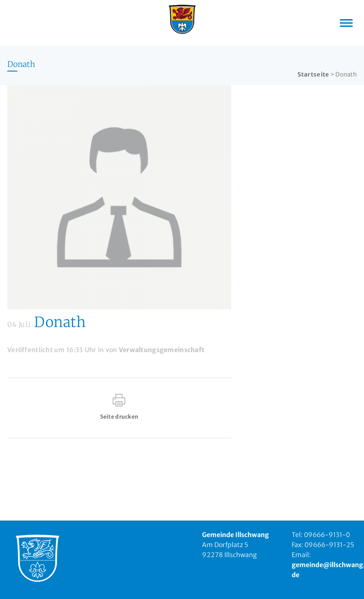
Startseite (313, 74)
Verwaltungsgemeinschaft (162, 350)
